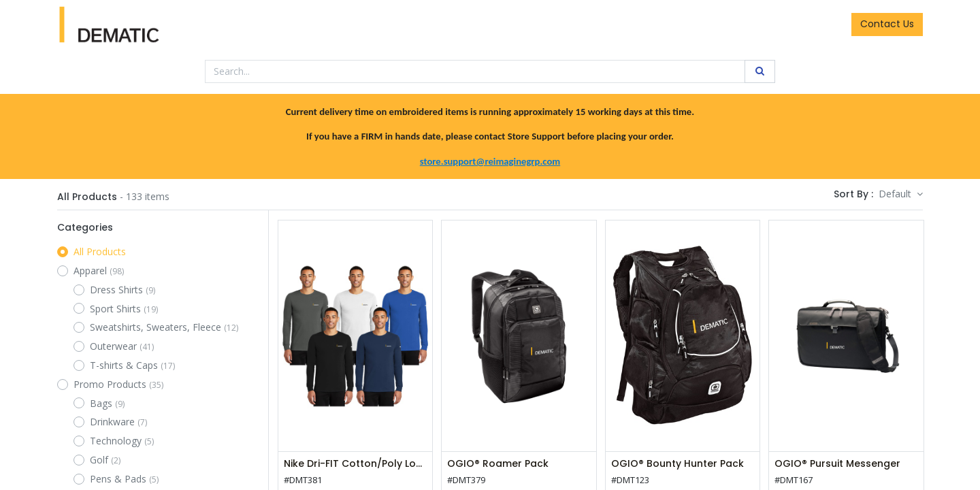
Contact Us (887, 24)
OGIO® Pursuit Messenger (837, 464)
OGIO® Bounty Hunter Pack (677, 464)
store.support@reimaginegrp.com (490, 161)
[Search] (760, 71)
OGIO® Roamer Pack (498, 464)
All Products (100, 251)
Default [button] (896, 194)
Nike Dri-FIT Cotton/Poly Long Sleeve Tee (355, 464)
